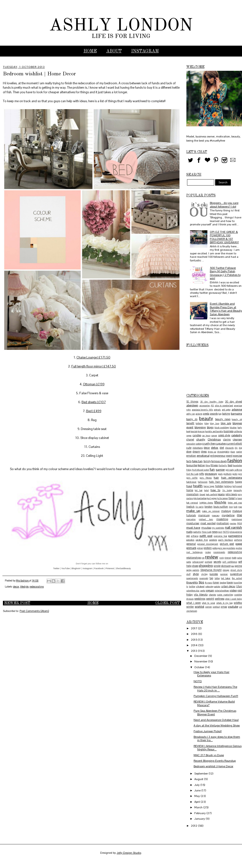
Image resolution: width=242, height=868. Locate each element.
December (201, 656)
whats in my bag (224, 603)
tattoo (217, 578)
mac (240, 507)
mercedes (191, 519)
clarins (227, 439)
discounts (230, 448)
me (239, 515)
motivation (223, 523)
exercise (238, 456)
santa (189, 562)
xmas (224, 607)
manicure (204, 515)
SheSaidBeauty (123, 568)
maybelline (228, 515)
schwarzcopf (198, 562)
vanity (203, 591)
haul (189, 486)
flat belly (223, 466)
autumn (199, 414)
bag (220, 414)
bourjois (194, 431)
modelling (222, 519)
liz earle (200, 507)
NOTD (226, 532)
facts (189, 461)
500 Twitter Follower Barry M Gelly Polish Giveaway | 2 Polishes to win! (225, 273)
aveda (206, 414)
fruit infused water (201, 470)
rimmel (228, 558)
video (233, 590)
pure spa (222, 548)
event (229, 456)
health (198, 486)
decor (16, 587)
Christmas (214, 439)
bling (207, 423)
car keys (206, 436)
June (198, 790)
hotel (207, 490)
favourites (192, 465)
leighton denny (206, 503)
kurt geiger (212, 498)
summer (224, 574)
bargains (236, 414)
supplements (192, 578)
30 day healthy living (212, 402)
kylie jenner (223, 498)
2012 (194, 826)
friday (189, 470)
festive (201, 465)
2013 (194, 651)
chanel (190, 439)
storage (226, 570)
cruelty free (209, 444)
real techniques (194, 552)
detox (215, 448)
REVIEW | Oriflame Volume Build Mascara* (214, 703)
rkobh (234, 558)
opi (188, 536)
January (200, 819)
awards (214, 414)
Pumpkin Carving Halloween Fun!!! (216, 696)
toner (216, 582)
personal (191, 544)
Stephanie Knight (211, 570)
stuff (188, 574)
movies (233, 524)
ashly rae (191, 414)
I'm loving (227, 490)
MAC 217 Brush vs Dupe (209, 755)
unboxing (209, 587)
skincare (226, 566)
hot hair (199, 490)
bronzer (201, 431)
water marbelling (225, 595)
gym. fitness (206, 478)
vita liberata (201, 595)
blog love (215, 423)
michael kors (206, 519)
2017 (194, 628)
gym (240, 474)
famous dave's (219, 461)
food (230, 465)
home (190, 490)
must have (193, 528)
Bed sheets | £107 (94, 402)
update (217, 587)
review (212, 557)
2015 (194, 640)
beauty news (223, 419)
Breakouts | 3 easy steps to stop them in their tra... (217, 739)
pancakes (190, 540)
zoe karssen (192, 611)
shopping (206, 566)
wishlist (200, 607)
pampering (235, 536)
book (188, 431)
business (228, 431)
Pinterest (110, 568)
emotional (203, 456)
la (236, 498)
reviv (222, 558)
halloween (203, 482)
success (214, 574)
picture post (227, 544)
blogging (200, 427)
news (215, 532)
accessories (205, 406)
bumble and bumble (214, 431)
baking (226, 414)
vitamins (212, 595)
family (207, 461)
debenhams (198, 448)
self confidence (230, 562)
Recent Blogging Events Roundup (215, 761)
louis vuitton (221, 507)
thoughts (192, 582)
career (214, 436)
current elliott (234, 444)
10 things (192, 402)
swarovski (204, 578)
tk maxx (209, 583)
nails (189, 532)
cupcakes (221, 444)
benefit (190, 423)
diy (236, 448)
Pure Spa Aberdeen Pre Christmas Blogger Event (215, 712)
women (208, 607)
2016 (195, 634)
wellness (220, 599)
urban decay (228, 586)
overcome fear (220, 536)
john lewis (231, 494)
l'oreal (232, 498)
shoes (195, 566)
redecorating (37, 587)
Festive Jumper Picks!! (208, 731)
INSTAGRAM (145, 51)
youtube (233, 607)
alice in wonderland (224, 406)
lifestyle (24, 587)
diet (222, 448)
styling (204, 574)
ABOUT (114, 51)
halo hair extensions (221, 482)
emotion (191, 456)
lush (235, 507)
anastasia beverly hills (202, 410)
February (200, 813)
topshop (223, 583)
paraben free (202, 540)
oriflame (195, 536)
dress (204, 452)
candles (197, 435)
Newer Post (17, 603)
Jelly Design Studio (129, 853)
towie (230, 582)
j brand (202, 495)
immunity (238, 490)
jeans (221, 494)
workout (216, 607)
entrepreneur (218, 456)
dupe (233, 452)
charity (201, 439)
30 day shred (234, 402)
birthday (199, 423)
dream (196, 452)
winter (190, 607)
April (197, 802)
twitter (192, 587)
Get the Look (192, 474)
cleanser (237, 439)
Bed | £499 (94, 411)
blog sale (226, 423)
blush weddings (222, 428)
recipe (208, 552)
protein (208, 548)
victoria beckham (222, 591)
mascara (216, 516)
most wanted (208, 523)
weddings (200, 599)
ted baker (226, 578)
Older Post (168, 603)
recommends (219, 552)
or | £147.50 (107, 366)
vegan (210, 590)
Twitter (56, 568)
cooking (199, 444)
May (197, 796)
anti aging (226, 410)
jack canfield (212, 495)
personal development (208, 544)
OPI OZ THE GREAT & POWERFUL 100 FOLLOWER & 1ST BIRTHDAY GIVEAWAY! (224, 237)
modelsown (237, 519)
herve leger (209, 486)
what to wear (208, 603)
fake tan (197, 461)
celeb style (224, 435)
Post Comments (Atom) (34, 611)
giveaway (211, 474)
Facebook (99, 568)
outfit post (206, 536)
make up (193, 511)
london (208, 507)
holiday (219, 486)
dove (189, 452)
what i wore (193, 603)
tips (201, 582)
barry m (192, 419)
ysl (241, 607)
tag (211, 578)
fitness (214, 465)
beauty (206, 419)
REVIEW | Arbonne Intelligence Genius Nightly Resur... (218, 748)
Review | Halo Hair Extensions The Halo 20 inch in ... (215, 689)
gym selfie (192, 478)
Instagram (87, 568)
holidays (228, 486)
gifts (202, 474)
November (201, 661)
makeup (226, 511)
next (220, 532)
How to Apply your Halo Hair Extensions (212, 674)
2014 (195, 645)
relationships (194, 558)
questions (231, 548)
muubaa (206, 528)
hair (216, 478)
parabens (213, 540)
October (200, 667)
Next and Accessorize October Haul (216, 720)
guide (235, 474)
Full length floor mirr (85, 366)
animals (217, 410)
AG (212, 406)
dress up (212, 452)
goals (220, 474)
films (208, 466)
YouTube (65, 568)
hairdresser (191, 482)
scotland (208, 562)
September (201, 774)
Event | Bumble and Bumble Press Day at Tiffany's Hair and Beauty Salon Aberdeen (226, 309)
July (197, 785)
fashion (235, 461)
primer (200, 548)
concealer (191, 444)
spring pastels (193, 570)
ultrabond (200, 587)
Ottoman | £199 (94, 384)
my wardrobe (218, 528)
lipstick (190, 507)
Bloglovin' (76, 568)
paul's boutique (226, 540)
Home (90, 51)
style (196, 574)
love (231, 507)
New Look (207, 532)
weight (210, 599)
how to (215, 490)
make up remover (211, 511)
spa (233, 566)
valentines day (193, 591)
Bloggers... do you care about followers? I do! (224, 205)
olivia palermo (236, 532)
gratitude (227, 474)
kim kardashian (200, 498)
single (217, 566)
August (199, 779)
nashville (197, 532)
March (199, 807)
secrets (217, 562)
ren (203, 558)
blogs (210, 427)
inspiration (193, 494)
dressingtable (223, 452)
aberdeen (192, 405)
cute (189, 448)
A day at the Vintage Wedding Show (217, 725)
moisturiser (193, 523)
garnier (220, 470)
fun (212, 469)
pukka (215, 548)
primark (191, 548)
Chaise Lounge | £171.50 (93, 357)
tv (187, 587)
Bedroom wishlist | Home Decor (213, 766)
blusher (233, 428)
